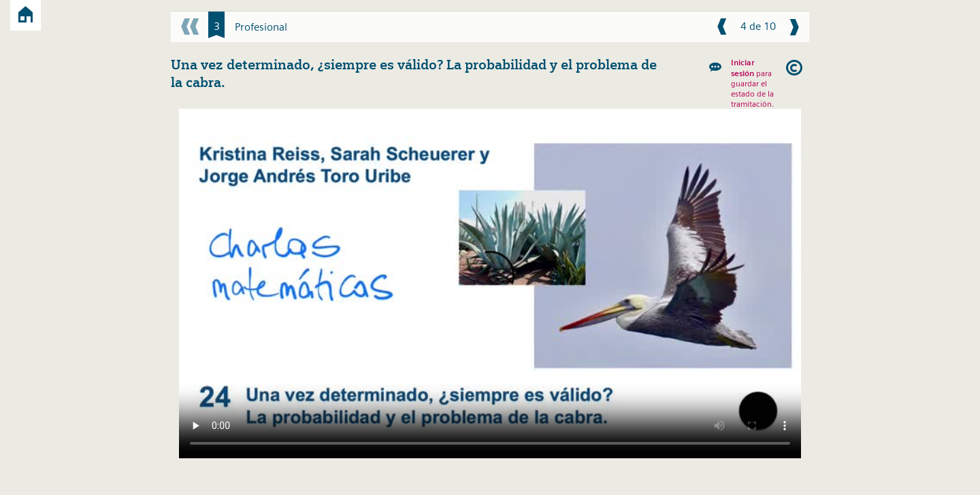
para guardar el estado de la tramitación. (752, 83)
